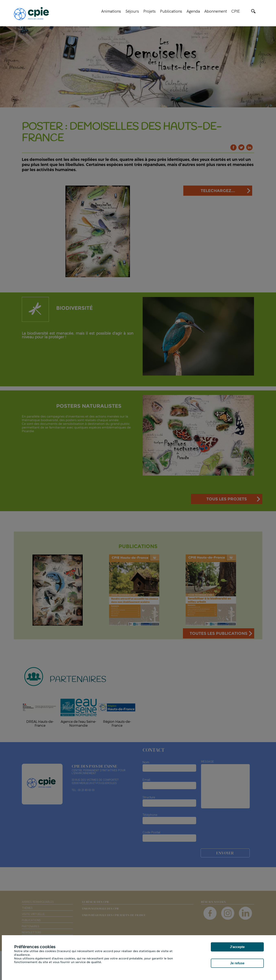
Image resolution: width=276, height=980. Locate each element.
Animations (111, 11)
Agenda (193, 11)
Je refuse (237, 963)
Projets (150, 11)
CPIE (236, 11)
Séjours (132, 11)
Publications (171, 11)
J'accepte (237, 947)
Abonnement (216, 11)
